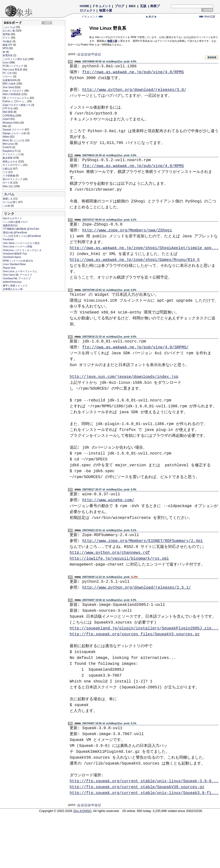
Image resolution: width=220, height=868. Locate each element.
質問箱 (7, 34)
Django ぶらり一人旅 (15, 133)
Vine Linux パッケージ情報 (18, 247)
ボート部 (8, 183)
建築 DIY (8, 45)
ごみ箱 (7, 206)
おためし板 (9, 31)
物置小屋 (106, 10)
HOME (85, 6)
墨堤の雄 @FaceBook (15, 233)
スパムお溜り (10, 202)
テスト (7, 38)
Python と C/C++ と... (15, 101)
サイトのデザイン (13, 165)
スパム (9, 194)
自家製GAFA (10, 80)
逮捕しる (8, 199)
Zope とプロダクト (14, 91)
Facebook (8, 239)
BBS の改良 (10, 84)
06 (96, 54)
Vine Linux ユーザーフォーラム (20, 271)
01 (79, 54)
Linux (6, 63)
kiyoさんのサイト (13, 218)
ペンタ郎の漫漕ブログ (15, 222)
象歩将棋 (8, 158)
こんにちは (9, 27)
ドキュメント (102, 6)
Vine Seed (9, 87)
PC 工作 (8, 73)
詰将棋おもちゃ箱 (13, 289)
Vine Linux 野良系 (13, 70)
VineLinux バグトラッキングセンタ (22, 250)
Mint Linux (9, 144)
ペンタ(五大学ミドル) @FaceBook (22, 236)
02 (82, 54)
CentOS (7, 147)
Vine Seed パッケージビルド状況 (21, 243)
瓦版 (143, 6)
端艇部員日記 (10, 225)
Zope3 (7, 119)
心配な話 (8, 169)
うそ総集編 (9, 176)
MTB (6, 48)
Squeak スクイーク (14, 130)
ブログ (120, 6)
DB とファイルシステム (16, 98)
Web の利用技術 (12, 94)
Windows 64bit (11, 123)
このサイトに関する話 (15, 59)
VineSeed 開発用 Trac (15, 254)
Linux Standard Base (14, 264)
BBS (132, 6)
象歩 (151, 16)
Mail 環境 (8, 112)
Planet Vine (9, 268)
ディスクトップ (12, 154)
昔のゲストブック (13, 179)
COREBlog (9, 116)
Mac (5, 126)
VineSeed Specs (12, 257)
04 (89, 54)
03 (86, 54)
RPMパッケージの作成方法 (18, 261)
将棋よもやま (10, 162)
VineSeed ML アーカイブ (17, 278)
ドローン (8, 77)
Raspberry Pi (10, 151)
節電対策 (8, 55)
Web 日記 (8, 186)
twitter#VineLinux (12, 282)
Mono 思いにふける (14, 140)
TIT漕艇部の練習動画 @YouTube (21, 229)
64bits (6, 137)
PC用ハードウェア (13, 66)
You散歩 (8, 41)
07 (99, 54)
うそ (6, 172)
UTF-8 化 (8, 108)
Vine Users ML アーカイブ (17, 275)
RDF (47, 23)
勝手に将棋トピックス (15, 286)
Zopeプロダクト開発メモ (17, 105)
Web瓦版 (207, 16)
